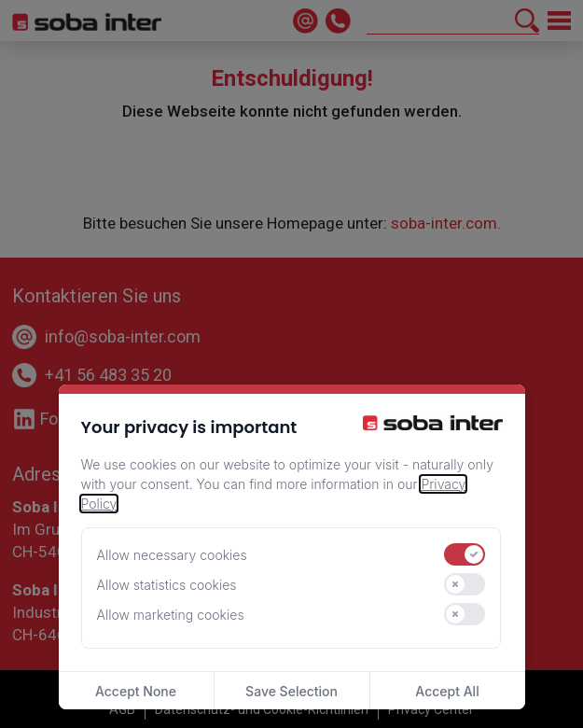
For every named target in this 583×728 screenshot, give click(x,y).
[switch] (465, 554)
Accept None (136, 691)
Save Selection (291, 691)
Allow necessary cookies (172, 555)
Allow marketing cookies (171, 615)
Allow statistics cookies (167, 585)
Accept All (447, 691)
